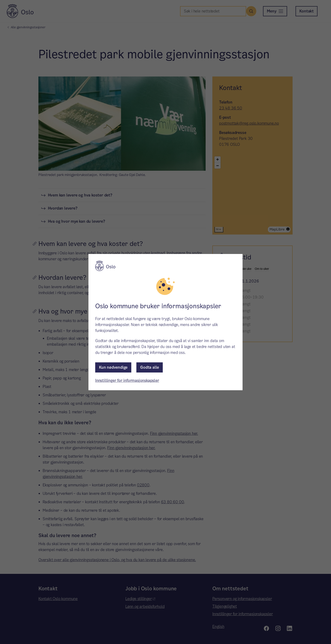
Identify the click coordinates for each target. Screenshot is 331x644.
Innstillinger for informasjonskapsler (127, 380)
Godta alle (150, 367)
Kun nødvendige (113, 367)
